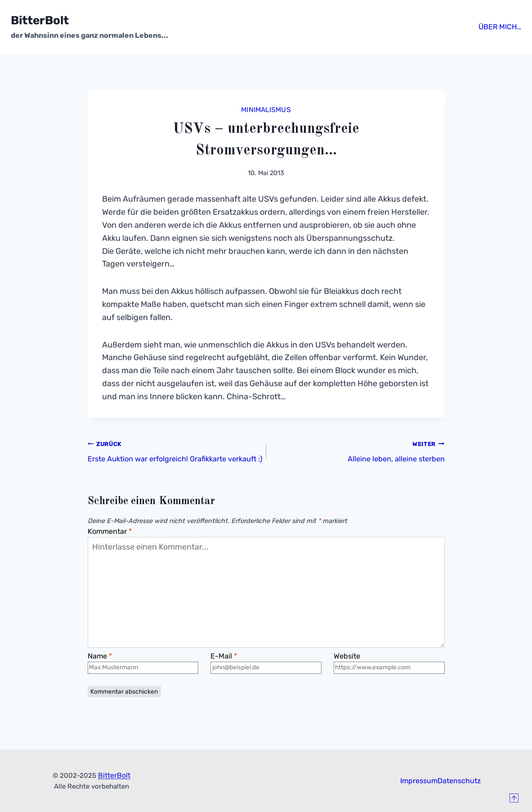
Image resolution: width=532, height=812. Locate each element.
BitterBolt (114, 797)
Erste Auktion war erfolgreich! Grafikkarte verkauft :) (173, 456)
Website (348, 675)
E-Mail (225, 675)
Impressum (416, 803)
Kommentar (112, 546)
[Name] (143, 693)
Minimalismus (266, 109)
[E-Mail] (266, 693)
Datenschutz (462, 803)
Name (101, 675)
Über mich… (492, 27)
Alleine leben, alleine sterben (360, 450)
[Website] (389, 693)
